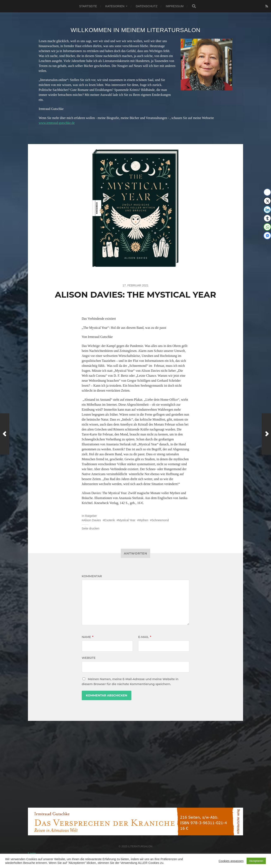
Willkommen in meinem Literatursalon (135, 30)
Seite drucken (91, 528)
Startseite (88, 6)
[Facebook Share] (267, 192)
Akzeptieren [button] (256, 861)
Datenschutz (147, 6)
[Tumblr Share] (267, 218)
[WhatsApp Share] (267, 227)
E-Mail (145, 637)
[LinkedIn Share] (267, 210)
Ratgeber (91, 516)
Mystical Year (127, 520)
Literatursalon (140, 846)
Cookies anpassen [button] (231, 861)
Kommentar (92, 576)
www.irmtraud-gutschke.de (57, 123)
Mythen (144, 520)
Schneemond (160, 520)
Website (89, 658)
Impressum (175, 6)
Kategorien (115, 6)
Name (88, 637)
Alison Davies (92, 520)
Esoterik (110, 520)
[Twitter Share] (267, 201)
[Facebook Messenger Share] (267, 236)
